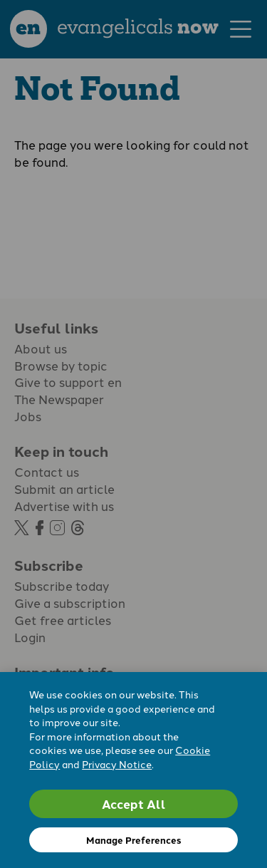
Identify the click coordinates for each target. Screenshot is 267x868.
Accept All (134, 804)
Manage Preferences (133, 840)
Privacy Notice (117, 764)
